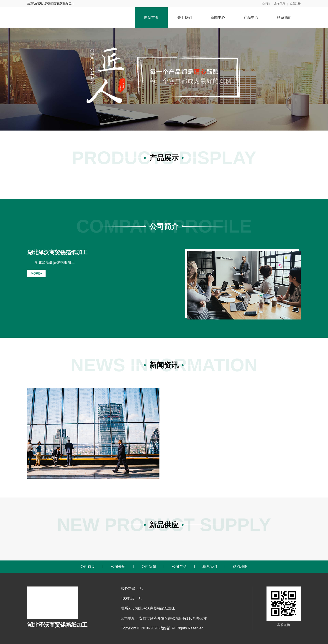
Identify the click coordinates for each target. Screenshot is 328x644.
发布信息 (280, 4)
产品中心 (251, 17)
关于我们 (184, 17)
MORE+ (36, 273)
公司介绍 (118, 567)
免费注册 (295, 4)
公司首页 (88, 567)
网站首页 (151, 17)
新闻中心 (218, 17)
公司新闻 (149, 567)
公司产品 (179, 567)
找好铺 (266, 4)
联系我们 (284, 17)
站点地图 (240, 567)
